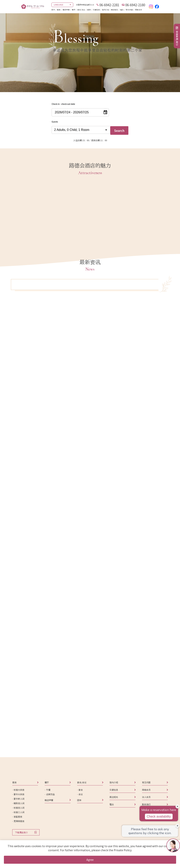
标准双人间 (19, 808)
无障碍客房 (19, 821)
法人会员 (146, 797)
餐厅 (74, 10)
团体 (89, 10)
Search (119, 130)
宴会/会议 (81, 10)
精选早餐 (66, 10)
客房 (59, 10)
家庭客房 (18, 817)
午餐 (48, 790)
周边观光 (115, 10)
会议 (81, 794)
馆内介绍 (106, 10)
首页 (53, 10)
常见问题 (129, 10)
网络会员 (139, 10)
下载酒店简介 (21, 832)
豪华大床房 (19, 794)
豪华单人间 (19, 799)
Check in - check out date (63, 104)
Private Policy (123, 850)
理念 (122, 10)
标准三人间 (19, 812)
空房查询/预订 (177, 38)
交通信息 (96, 10)
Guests (55, 122)
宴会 (81, 790)
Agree (90, 860)
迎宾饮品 (50, 794)
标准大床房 (19, 790)
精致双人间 (19, 803)
